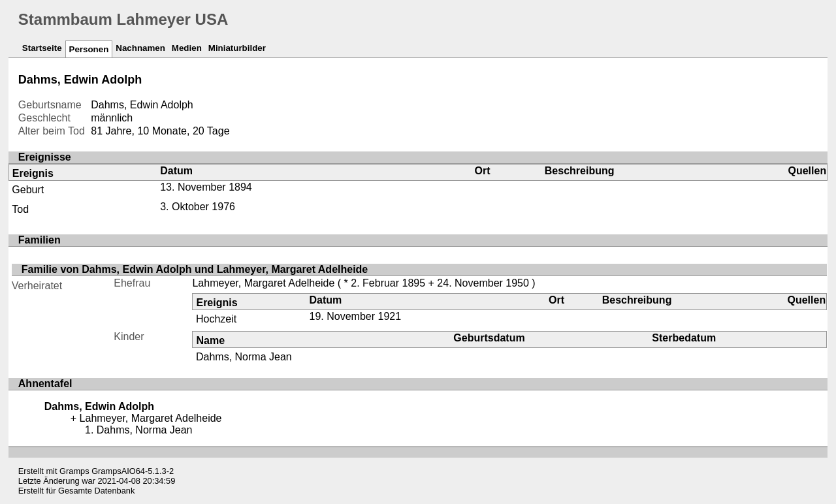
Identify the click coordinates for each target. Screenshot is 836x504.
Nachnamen (140, 48)
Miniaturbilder (237, 48)
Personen (89, 49)
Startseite (42, 48)
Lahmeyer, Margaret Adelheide (263, 283)
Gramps (74, 471)
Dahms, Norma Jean (244, 357)
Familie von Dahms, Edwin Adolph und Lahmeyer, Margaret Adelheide (195, 269)
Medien (187, 48)
